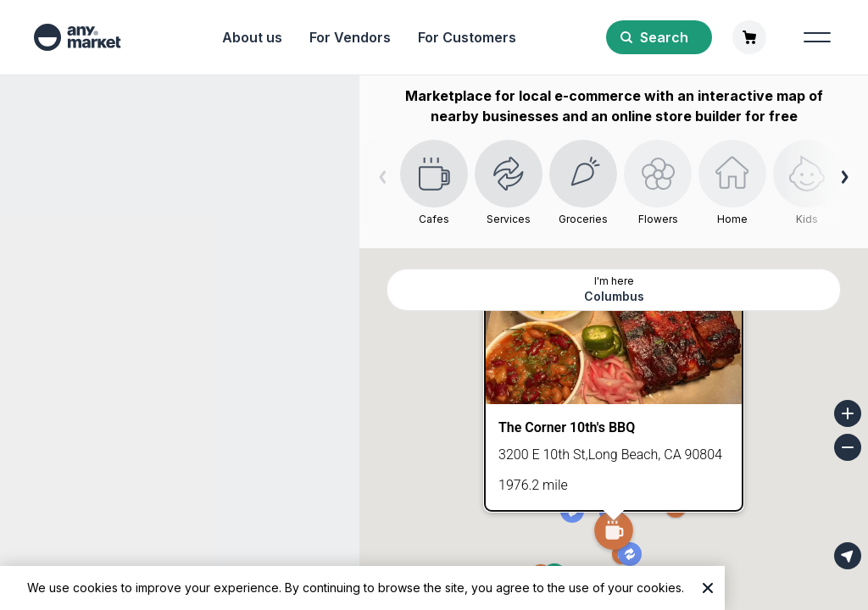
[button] (614, 532)
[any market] (78, 37)
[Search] (659, 37)
